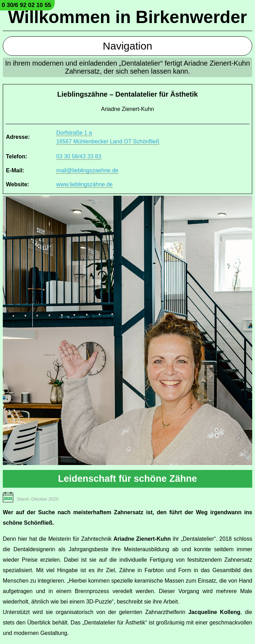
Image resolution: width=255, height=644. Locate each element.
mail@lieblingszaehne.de (87, 170)
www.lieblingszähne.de (85, 184)
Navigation (127, 46)
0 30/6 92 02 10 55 (26, 5)
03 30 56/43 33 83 (79, 156)
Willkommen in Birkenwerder (127, 17)
